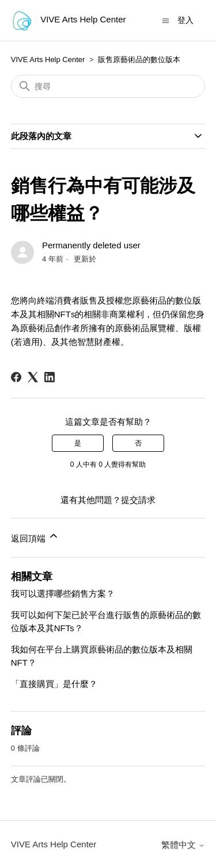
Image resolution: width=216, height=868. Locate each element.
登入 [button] (185, 20)
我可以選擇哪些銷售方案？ (63, 594)
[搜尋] (108, 86)
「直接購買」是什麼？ (54, 684)
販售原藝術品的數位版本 (139, 59)
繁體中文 (183, 845)
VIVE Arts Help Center (48, 59)
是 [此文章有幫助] (78, 443)
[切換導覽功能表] (166, 20)
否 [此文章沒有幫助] (138, 443)
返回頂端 (35, 537)
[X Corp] (33, 377)
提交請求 (138, 500)
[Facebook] (16, 377)
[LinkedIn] (50, 377)
